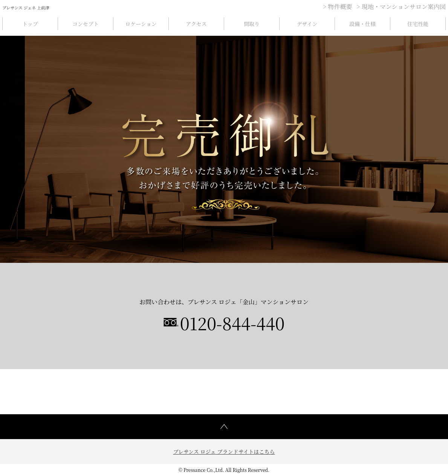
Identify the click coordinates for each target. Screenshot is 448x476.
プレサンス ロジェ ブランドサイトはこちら (224, 452)
